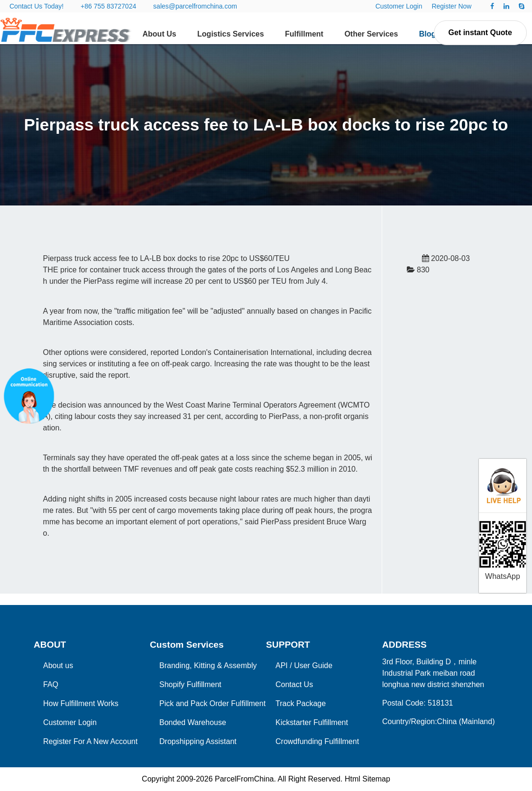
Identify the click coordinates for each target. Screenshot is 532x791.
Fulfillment (304, 34)
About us (58, 665)
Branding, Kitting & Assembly (208, 665)
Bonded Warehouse (193, 722)
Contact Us (294, 684)
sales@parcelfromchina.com (195, 6)
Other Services (371, 34)
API (282, 665)
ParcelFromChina (244, 779)
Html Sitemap (367, 779)
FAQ (51, 684)
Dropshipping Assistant (198, 741)
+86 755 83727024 (108, 6)
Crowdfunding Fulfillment (317, 741)
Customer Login (399, 6)
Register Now (451, 6)
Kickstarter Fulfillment (312, 722)
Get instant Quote (480, 33)
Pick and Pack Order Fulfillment (212, 703)
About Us (160, 34)
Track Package (301, 703)
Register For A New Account (90, 741)
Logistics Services (231, 34)
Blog (428, 34)
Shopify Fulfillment (190, 684)
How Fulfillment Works (81, 703)
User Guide (313, 665)
